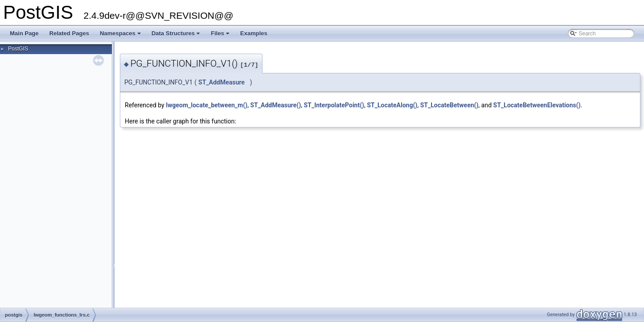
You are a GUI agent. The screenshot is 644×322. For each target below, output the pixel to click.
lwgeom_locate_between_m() (207, 105)
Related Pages (69, 33)
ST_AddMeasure (222, 82)
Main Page (24, 33)
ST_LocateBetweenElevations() (537, 105)
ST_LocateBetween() (449, 105)
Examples (254, 33)
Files (221, 36)
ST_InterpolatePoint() (334, 105)
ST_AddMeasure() (276, 105)
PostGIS (18, 49)
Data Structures (177, 36)
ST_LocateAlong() (392, 105)
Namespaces (121, 36)
